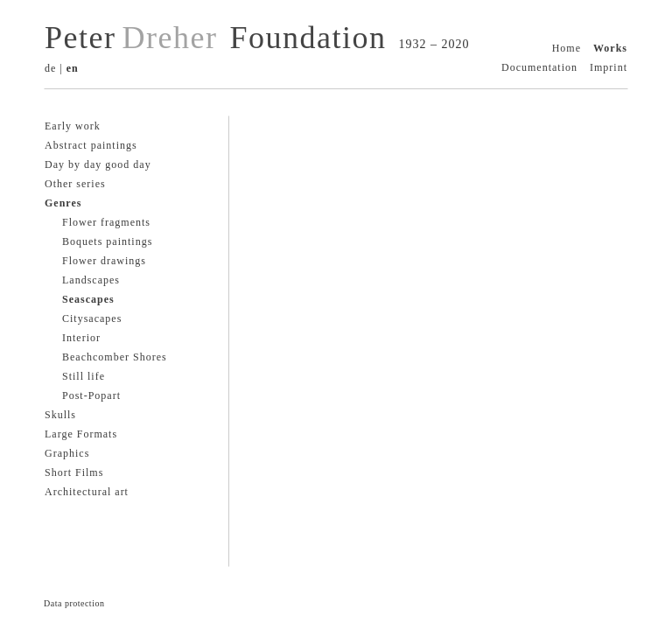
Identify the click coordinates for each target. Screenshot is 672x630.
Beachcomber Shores (115, 357)
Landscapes (91, 280)
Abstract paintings (91, 145)
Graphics (67, 453)
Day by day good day (98, 164)
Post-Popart (91, 395)
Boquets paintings (107, 241)
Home (567, 48)
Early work (73, 126)
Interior (81, 338)
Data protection (74, 603)
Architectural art (87, 492)
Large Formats (81, 434)
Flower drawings (104, 261)
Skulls (60, 415)
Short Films (74, 472)
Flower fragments (106, 222)
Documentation (539, 67)
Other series (75, 184)
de (50, 68)
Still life (84, 376)
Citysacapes (92, 318)
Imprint (609, 67)
